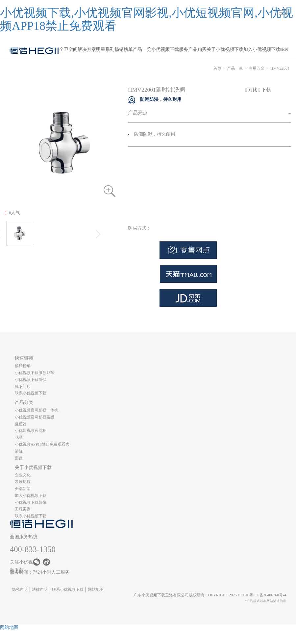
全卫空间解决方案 (78, 49)
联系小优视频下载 (31, 393)
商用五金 (257, 68)
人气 (12, 213)
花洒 (19, 437)
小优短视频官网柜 (31, 431)
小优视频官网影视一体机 (37, 410)
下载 (265, 90)
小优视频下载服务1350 (35, 373)
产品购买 (197, 49)
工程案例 (23, 509)
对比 (251, 90)
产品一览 (142, 49)
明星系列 (105, 49)
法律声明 (40, 589)
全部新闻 (23, 489)
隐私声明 (20, 589)
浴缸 (19, 451)
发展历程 (23, 482)
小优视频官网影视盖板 (35, 417)
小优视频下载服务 (170, 49)
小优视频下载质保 (31, 380)
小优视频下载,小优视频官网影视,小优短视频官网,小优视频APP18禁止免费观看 (147, 19)
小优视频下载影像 (31, 502)
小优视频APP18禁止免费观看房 (42, 444)
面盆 (19, 458)
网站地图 (96, 589)
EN (285, 49)
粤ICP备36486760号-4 (268, 595)
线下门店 (23, 387)
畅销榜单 (124, 49)
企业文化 (23, 475)
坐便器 (21, 424)
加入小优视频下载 (262, 49)
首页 (217, 68)
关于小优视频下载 (225, 49)
